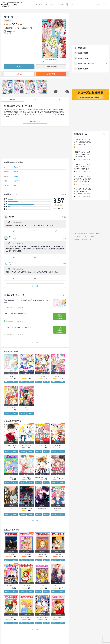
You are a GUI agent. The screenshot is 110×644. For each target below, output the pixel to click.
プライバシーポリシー (89, 236)
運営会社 (92, 233)
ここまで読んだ (19, 67)
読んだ (15, 382)
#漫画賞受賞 (9, 28)
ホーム (39, 4)
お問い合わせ (78, 236)
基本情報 (13, 99)
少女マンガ (17, 181)
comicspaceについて (81, 233)
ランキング (50, 4)
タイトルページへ (35, 121)
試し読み (19, 74)
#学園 (30, 28)
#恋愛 (24, 28)
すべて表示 (35, 286)
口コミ (35, 99)
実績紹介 (99, 233)
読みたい (7, 382)
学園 (15, 186)
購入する (51, 74)
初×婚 (6, 106)
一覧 (63, 194)
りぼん (16, 176)
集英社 (16, 172)
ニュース (58, 99)
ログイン (70, 4)
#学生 (17, 28)
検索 (60, 4)
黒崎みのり (8, 21)
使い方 (99, 4)
